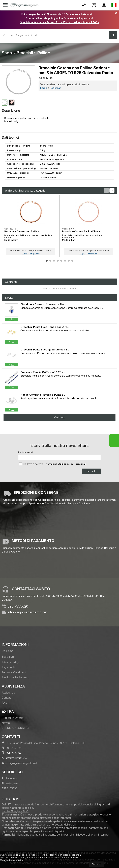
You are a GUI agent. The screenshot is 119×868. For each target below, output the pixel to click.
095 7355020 (18, 606)
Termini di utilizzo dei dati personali (66, 464)
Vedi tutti (59, 417)
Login (44, 88)
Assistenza (8, 693)
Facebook (10, 778)
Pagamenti (8, 667)
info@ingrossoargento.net (27, 612)
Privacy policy (10, 662)
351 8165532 (11, 753)
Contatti (6, 698)
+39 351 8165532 (14, 758)
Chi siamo (8, 651)
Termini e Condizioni (14, 672)
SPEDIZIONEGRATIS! (15, 728)
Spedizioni (8, 657)
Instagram (10, 783)
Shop (7, 53)
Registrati (56, 88)
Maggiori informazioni (12, 860)
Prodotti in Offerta (12, 718)
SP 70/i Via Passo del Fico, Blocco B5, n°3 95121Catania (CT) (43, 743)
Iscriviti (91, 471)
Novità (6, 723)
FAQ (4, 703)
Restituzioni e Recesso (16, 677)
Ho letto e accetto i (32, 464)
